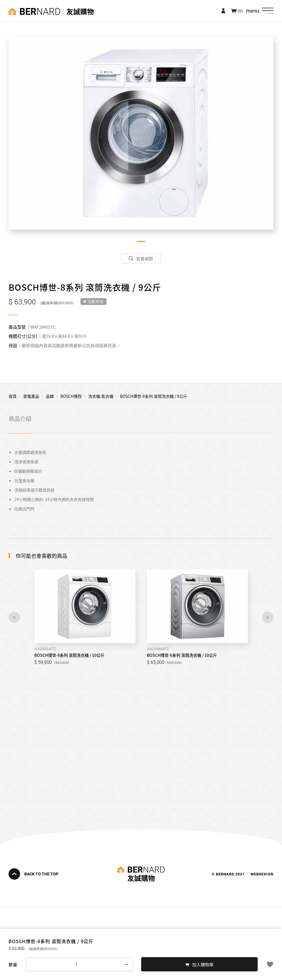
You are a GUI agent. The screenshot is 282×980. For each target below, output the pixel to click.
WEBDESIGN (262, 874)
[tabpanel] (141, 133)
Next (268, 617)
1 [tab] (141, 241)
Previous (14, 617)
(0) (240, 11)
